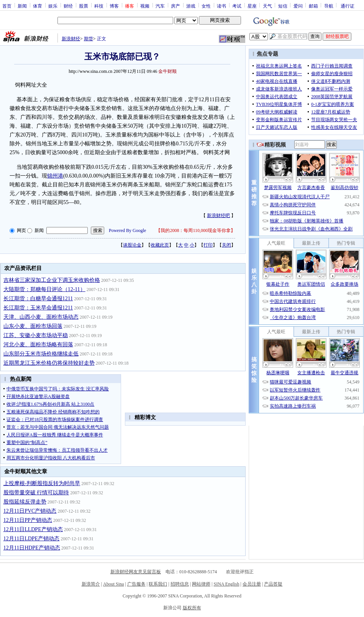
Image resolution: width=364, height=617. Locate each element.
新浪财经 (71, 39)
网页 (21, 230)
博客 (114, 6)
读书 (221, 6)
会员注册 (252, 584)
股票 (84, 6)
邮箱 (313, 6)
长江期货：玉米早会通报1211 (38, 308)
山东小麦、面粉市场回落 (33, 326)
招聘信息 (180, 584)
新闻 (22, 6)
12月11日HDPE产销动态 (32, 548)
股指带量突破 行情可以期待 (36, 493)
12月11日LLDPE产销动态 (33, 529)
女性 (206, 6)
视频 (145, 6)
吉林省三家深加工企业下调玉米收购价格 (52, 280)
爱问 (298, 6)
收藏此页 (160, 245)
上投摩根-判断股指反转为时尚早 (42, 483)
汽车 (160, 6)
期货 (89, 39)
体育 (38, 6)
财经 (68, 6)
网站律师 (201, 584)
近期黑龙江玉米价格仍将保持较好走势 (49, 363)
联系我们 (158, 584)
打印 (208, 245)
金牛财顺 (167, 71)
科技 (99, 6)
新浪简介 (91, 584)
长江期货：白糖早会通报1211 (38, 299)
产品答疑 (273, 584)
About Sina (113, 584)
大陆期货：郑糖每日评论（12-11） (44, 289)
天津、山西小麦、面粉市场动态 (41, 317)
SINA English (226, 584)
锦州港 (55, 176)
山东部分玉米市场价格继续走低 (41, 354)
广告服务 (136, 584)
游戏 (191, 6)
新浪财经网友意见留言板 (136, 572)
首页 (7, 6)
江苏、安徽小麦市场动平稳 (36, 335)
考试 (237, 6)
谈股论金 (132, 245)
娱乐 (53, 6)
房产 (175, 6)
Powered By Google (127, 230)
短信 (283, 6)
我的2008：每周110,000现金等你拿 (196, 230)
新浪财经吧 (218, 216)
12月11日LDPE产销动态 (31, 539)
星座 (252, 6)
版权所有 (192, 608)
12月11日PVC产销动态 (30, 511)
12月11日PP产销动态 (28, 520)
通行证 (348, 6)
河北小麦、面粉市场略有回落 (38, 345)
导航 (329, 6)
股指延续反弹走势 (25, 502)
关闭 (226, 245)
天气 (267, 6)
